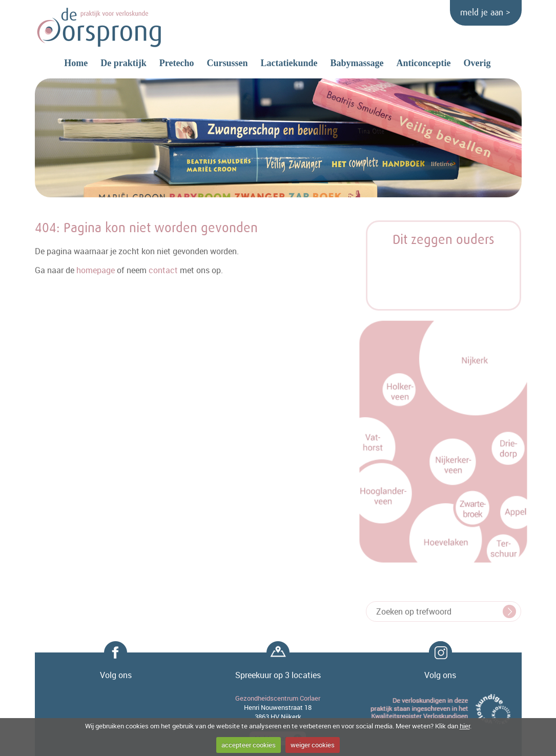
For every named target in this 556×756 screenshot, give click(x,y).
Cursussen (227, 63)
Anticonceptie (424, 63)
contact (163, 270)
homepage (96, 270)
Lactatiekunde (289, 63)
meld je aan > (485, 13)
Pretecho (177, 63)
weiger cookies (313, 745)
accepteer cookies (249, 745)
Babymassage (357, 63)
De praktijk (123, 63)
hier (465, 726)
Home (76, 63)
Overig (477, 63)
